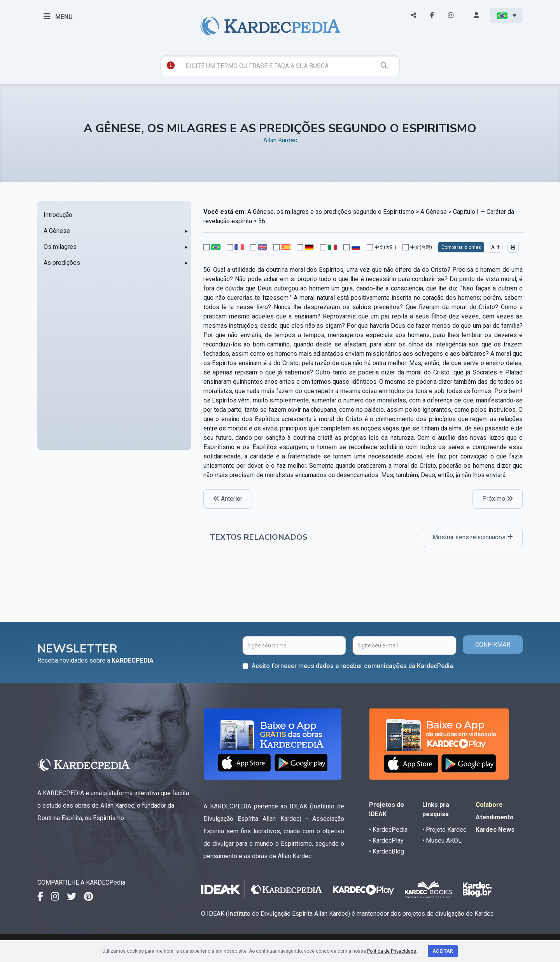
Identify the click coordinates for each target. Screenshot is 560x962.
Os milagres (60, 247)
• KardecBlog (387, 851)
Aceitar (443, 951)
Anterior (228, 499)
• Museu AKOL (442, 840)
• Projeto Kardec (444, 830)
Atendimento (495, 817)
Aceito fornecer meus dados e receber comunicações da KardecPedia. (353, 666)
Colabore (489, 805)
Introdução (58, 215)
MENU (58, 16)
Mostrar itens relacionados (473, 537)
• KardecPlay (386, 840)
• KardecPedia (388, 830)
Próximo (498, 499)
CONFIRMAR (493, 645)
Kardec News (495, 830)
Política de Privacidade (392, 951)
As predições (62, 263)
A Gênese (57, 231)
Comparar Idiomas (461, 247)
